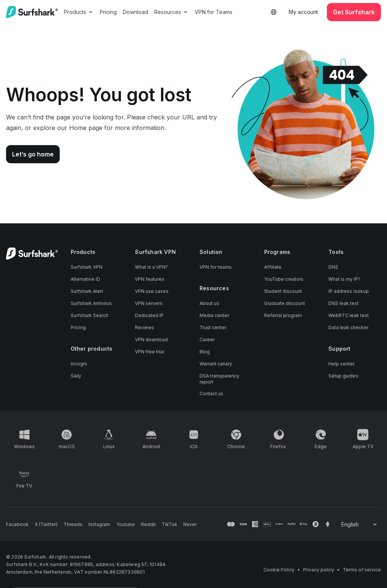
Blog (205, 352)
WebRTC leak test (349, 315)
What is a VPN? (151, 267)
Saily (76, 376)
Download (135, 12)
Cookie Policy (279, 570)
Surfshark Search (90, 315)
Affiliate (273, 267)
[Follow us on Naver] (190, 525)
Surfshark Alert (87, 291)
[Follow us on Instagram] (99, 525)
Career (207, 340)
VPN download (151, 340)
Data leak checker (348, 327)
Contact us (211, 394)
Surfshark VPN (87, 267)
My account (303, 12)
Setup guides (343, 376)
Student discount (283, 291)
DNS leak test (344, 303)
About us (209, 303)
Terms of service (362, 570)
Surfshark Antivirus (91, 303)
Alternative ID (85, 279)
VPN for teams (216, 267)
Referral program (283, 315)
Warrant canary (216, 364)
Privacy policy (319, 570)
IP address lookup (349, 291)
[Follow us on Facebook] (17, 525)
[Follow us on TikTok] (170, 525)
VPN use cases (152, 291)
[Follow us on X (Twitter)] (46, 525)
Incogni (79, 364)
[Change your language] (360, 525)
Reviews (145, 327)
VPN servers (149, 303)
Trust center (213, 327)
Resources (171, 12)
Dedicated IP (149, 315)
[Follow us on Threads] (73, 525)
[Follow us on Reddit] (148, 525)
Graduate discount (285, 303)
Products (79, 12)
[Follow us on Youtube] (126, 525)
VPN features (150, 279)
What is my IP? (344, 279)
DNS (333, 267)
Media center (214, 315)
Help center (341, 364)
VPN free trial (149, 352)
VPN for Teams (214, 12)
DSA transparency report (219, 379)
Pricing (108, 12)
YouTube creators (284, 279)
